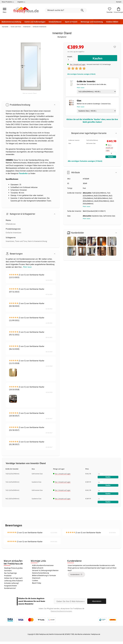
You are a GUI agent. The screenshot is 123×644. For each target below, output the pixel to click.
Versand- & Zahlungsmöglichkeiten (45, 570)
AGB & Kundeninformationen (43, 565)
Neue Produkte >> (8, 2)
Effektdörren (11, 224)
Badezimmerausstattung (11, 22)
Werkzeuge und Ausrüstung (92, 22)
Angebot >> (21, 2)
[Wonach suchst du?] (66, 10)
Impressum (36, 578)
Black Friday (37, 583)
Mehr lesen (27, 267)
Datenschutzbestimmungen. (61, 611)
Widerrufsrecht (38, 568)
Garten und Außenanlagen (35, 22)
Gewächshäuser (55, 22)
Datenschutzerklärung (41, 573)
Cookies (35, 581)
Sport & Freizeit (71, 22)
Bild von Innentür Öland (30, 93)
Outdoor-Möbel (112, 22)
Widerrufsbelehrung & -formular (44, 575)
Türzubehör (23, 173)
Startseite (5, 27)
